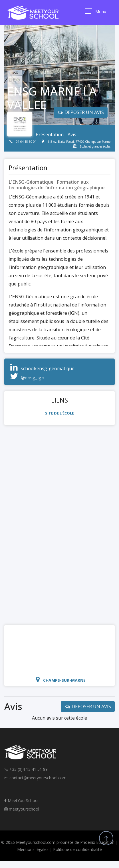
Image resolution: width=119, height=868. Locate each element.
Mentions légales (33, 849)
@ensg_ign (33, 378)
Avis (72, 134)
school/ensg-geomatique (48, 368)
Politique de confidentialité (77, 849)
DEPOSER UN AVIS (88, 707)
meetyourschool (22, 809)
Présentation (50, 134)
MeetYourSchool (21, 800)
